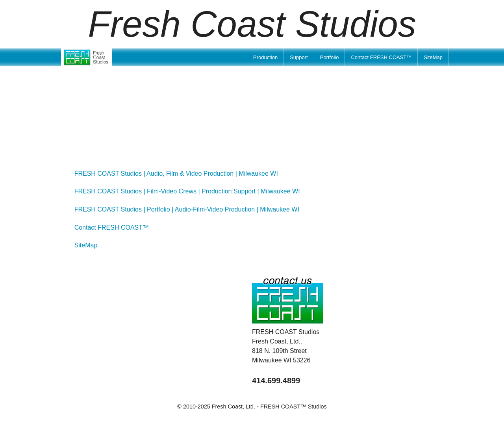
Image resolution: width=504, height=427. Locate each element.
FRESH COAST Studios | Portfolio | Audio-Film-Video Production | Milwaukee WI (187, 209)
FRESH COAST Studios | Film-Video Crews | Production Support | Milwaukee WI (187, 191)
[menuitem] (265, 57)
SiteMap (433, 57)
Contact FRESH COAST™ (381, 57)
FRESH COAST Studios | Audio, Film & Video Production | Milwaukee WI (176, 174)
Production (265, 57)
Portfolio (330, 57)
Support (299, 57)
